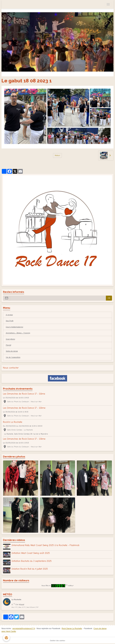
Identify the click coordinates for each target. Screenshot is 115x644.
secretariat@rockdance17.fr (24, 629)
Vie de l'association (13, 357)
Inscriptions (10, 339)
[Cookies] (6, 638)
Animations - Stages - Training (18, 333)
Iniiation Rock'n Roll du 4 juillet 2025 (30, 569)
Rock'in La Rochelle (13, 422)
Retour (57, 155)
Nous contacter (11, 368)
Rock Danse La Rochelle (72, 629)
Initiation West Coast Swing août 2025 (31, 553)
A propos (9, 315)
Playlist (8, 345)
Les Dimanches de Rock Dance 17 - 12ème (24, 408)
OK (109, 298)
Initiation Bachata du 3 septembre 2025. (32, 561)
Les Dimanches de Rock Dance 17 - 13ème (24, 439)
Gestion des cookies (57, 641)
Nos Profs (10, 321)
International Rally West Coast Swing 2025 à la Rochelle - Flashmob (45, 545)
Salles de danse (12, 351)
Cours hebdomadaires (14, 327)
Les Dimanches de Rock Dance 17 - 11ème (24, 394)
